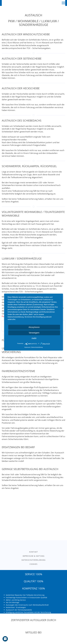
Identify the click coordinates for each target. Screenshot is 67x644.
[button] (63, 3)
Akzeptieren (34, 327)
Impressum (27, 347)
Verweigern (34, 333)
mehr (34, 338)
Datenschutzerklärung (37, 347)
